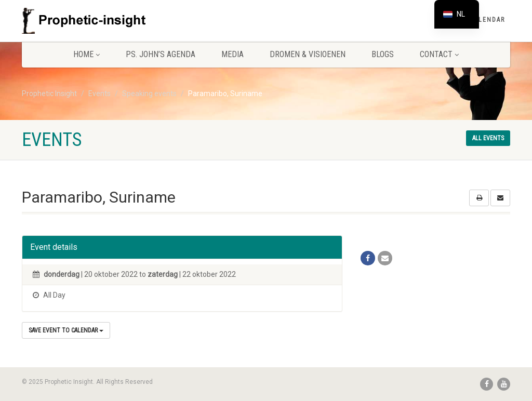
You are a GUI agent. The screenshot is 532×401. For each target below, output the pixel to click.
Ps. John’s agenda (161, 54)
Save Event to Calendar (66, 330)
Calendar (488, 20)
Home (87, 54)
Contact (439, 54)
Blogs (383, 54)
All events (488, 138)
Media (232, 54)
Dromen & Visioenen (308, 54)
